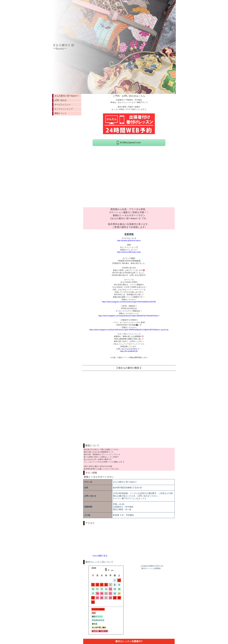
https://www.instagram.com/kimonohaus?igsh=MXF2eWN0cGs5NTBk (129, 302)
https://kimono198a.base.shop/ (129, 252)
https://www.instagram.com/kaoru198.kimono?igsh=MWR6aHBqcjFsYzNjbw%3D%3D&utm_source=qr (129, 330)
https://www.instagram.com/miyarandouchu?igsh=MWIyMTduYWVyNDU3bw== (129, 316)
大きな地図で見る (100, 556)
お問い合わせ (60, 100)
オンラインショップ (64, 109)
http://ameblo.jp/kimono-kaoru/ (129, 241)
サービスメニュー (63, 105)
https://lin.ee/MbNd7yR (129, 351)
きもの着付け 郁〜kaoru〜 (66, 96)
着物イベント (60, 113)
